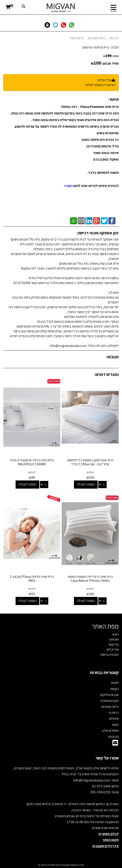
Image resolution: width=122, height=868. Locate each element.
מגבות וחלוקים (109, 695)
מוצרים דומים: (107, 374)
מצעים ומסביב (109, 701)
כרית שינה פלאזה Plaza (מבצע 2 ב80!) (32, 579)
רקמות (115, 689)
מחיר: (111, 56)
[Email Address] (115, 744)
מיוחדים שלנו (110, 731)
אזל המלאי (105, 80)
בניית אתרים (44, 865)
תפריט (113, 11)
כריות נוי (114, 713)
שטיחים (114, 719)
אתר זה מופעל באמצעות (61, 865)
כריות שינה (77, 38)
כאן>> (68, 186)
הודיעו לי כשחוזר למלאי (100, 85)
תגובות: (112, 357)
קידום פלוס (56, 865)
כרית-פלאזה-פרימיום (96, 47)
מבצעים (113, 737)
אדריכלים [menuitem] (113, 650)
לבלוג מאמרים (109, 834)
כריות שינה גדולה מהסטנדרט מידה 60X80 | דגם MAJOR (32, 462)
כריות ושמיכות (97, 38)
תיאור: (113, 99)
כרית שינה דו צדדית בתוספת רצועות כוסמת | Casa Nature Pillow (90, 579)
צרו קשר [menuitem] (113, 644)
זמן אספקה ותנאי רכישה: (98, 233)
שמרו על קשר (107, 758)
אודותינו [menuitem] (114, 639)
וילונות (115, 683)
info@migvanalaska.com (92, 780)
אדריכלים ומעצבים (106, 846)
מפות (115, 725)
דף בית (114, 38)
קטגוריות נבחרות (104, 672)
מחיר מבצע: (110, 63)
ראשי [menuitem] (115, 634)
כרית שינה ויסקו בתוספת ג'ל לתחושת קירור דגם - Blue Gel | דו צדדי (90, 462)
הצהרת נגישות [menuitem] (110, 655)
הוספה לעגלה (86, 484)
